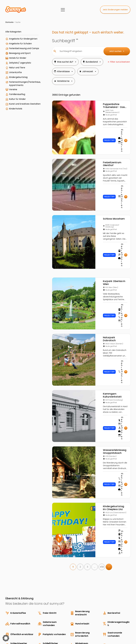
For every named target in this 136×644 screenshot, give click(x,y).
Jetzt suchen (117, 51)
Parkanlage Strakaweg (118, 621)
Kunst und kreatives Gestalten (25, 104)
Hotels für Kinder (18, 58)
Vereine (13, 89)
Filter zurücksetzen (120, 62)
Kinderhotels (16, 109)
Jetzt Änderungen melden (115, 10)
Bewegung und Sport (20, 53)
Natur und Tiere (17, 68)
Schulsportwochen (98, 611)
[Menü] (63, 10)
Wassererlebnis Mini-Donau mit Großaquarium (121, 606)
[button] (6, 638)
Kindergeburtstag (18, 77)
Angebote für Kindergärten (23, 39)
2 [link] (80, 479)
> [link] (109, 479)
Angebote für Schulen (20, 44)
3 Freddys (95, 606)
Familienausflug (17, 94)
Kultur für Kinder (17, 99)
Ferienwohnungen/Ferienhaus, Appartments (25, 84)
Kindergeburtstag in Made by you (121, 611)
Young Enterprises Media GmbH (34, 628)
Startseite (9, 22)
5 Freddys (95, 621)
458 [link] (102, 479)
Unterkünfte (15, 72)
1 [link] (73, 479)
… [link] (95, 479)
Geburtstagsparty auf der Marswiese (121, 616)
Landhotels (96, 616)
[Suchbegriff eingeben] (79, 51)
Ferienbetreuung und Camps (24, 48)
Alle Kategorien (13, 32)
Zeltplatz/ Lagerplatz (20, 63)
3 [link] (87, 479)
